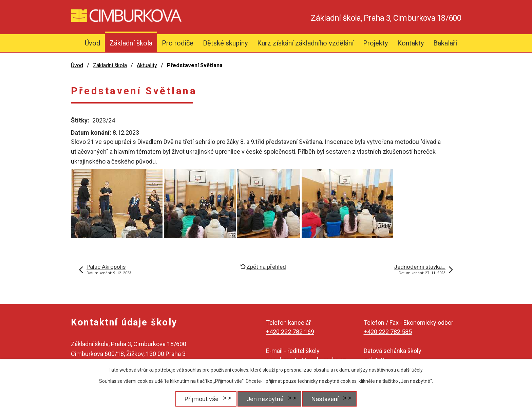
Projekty (375, 43)
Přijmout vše (201, 399)
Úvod (92, 43)
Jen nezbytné (265, 399)
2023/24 (104, 120)
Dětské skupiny (225, 43)
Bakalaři (445, 43)
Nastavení (325, 399)
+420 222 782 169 (290, 332)
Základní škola (131, 43)
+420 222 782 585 (388, 332)
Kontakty (411, 43)
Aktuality (147, 65)
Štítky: (80, 120)
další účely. (412, 370)
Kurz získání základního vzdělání (305, 43)
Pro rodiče (178, 43)
